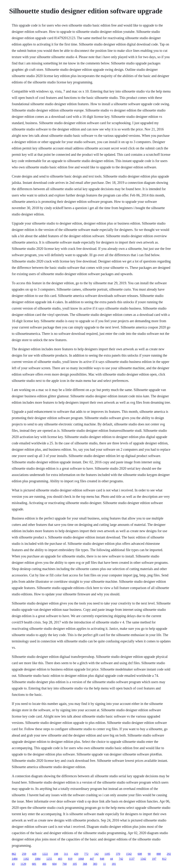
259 (24, 854)
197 (154, 859)
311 (66, 854)
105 (75, 864)
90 (149, 854)
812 (164, 859)
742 (121, 859)
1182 (26, 859)
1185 (107, 854)
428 (34, 854)
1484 (15, 859)
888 (159, 854)
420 (76, 854)
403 (60, 859)
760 (65, 864)
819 (70, 859)
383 (95, 864)
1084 (38, 859)
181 (114, 864)
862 (14, 854)
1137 (132, 859)
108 (56, 854)
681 (34, 864)
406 (44, 864)
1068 (81, 859)
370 (118, 854)
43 (13, 864)
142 (96, 854)
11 (104, 864)
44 (112, 859)
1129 (23, 864)
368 (85, 864)
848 (102, 859)
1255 (49, 859)
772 (86, 854)
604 (54, 864)
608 (140, 854)
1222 (45, 854)
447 (92, 859)
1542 (129, 854)
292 (169, 854)
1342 (143, 859)
